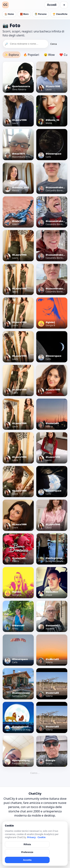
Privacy (31, 837)
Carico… (35, 773)
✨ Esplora (12, 55)
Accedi (52, 5)
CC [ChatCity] (5, 5)
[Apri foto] (18, 77)
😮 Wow (49, 55)
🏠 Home (9, 14)
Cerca (54, 44)
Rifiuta (27, 844)
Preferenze (27, 852)
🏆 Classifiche (60, 14)
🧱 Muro (24, 14)
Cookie (41, 837)
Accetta (27, 860)
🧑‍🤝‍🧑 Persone (41, 14)
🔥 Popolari (31, 55)
